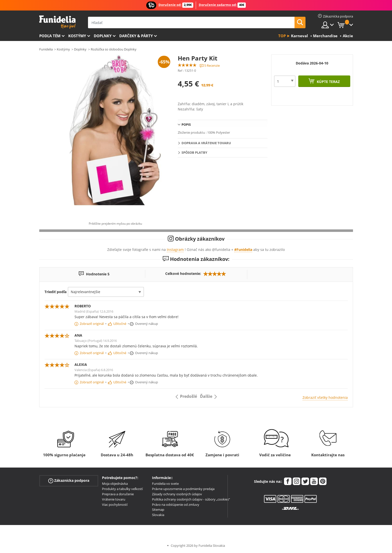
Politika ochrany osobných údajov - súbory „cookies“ (191, 499)
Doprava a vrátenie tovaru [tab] (206, 143)
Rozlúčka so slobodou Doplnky (114, 49)
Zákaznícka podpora (69, 481)
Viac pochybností (115, 505)
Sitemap (158, 510)
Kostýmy (77, 36)
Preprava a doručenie (118, 494)
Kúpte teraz (328, 82)
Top (282, 36)
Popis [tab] (186, 124)
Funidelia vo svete (165, 484)
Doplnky (103, 36)
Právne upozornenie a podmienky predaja (183, 489)
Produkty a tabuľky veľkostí (122, 489)
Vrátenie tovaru (114, 499)
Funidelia (46, 49)
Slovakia (158, 515)
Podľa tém (50, 36)
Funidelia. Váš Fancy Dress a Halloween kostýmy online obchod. (57, 22)
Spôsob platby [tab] (194, 152)
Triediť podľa (55, 292)
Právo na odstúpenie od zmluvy (176, 505)
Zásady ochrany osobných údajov (177, 494)
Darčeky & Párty (136, 36)
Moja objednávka (115, 484)
